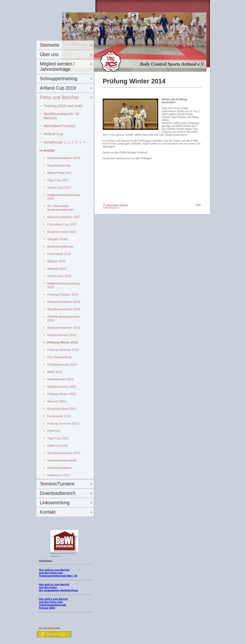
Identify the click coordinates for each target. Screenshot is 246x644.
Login (198, 204)
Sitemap (124, 205)
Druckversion (111, 205)
